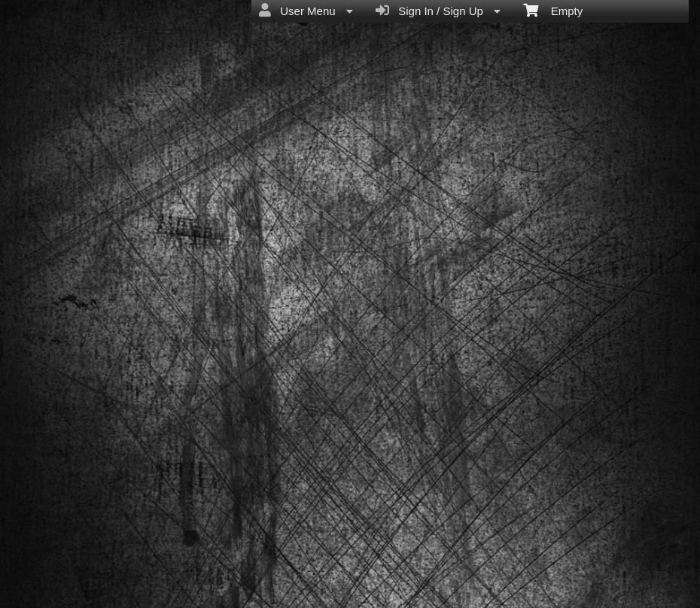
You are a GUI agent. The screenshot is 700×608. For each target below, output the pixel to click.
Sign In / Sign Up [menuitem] (438, 11)
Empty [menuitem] (553, 10)
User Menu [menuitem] (306, 11)
